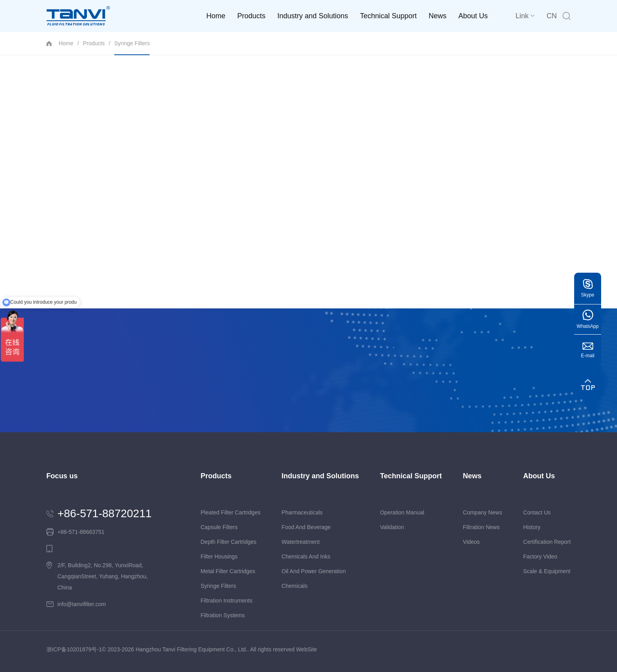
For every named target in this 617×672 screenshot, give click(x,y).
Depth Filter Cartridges (228, 542)
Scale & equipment (547, 571)
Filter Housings (219, 556)
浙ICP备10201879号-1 (74, 649)
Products (251, 16)
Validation (392, 527)
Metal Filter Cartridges (228, 571)
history (532, 527)
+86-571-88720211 (105, 514)
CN (552, 16)
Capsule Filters (219, 527)
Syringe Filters (132, 47)
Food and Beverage (306, 527)
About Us (473, 16)
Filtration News (481, 527)
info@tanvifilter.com (82, 604)
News (437, 16)
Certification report (547, 542)
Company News (483, 512)
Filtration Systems (222, 615)
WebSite (307, 649)
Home (216, 16)
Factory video (540, 556)
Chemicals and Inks (306, 556)
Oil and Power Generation (314, 571)
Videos (472, 542)
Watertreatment (301, 542)
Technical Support (388, 16)
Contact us (537, 512)
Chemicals (295, 586)
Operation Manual (402, 512)
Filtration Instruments (226, 601)
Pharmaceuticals (302, 512)
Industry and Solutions (313, 16)
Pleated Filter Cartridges (230, 512)
